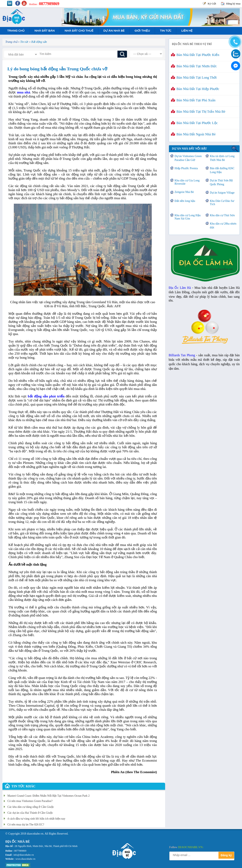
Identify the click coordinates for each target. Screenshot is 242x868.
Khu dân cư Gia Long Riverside (187, 182)
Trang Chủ (16, 31)
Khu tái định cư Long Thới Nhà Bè (222, 158)
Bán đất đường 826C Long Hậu (222, 170)
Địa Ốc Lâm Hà (180, 288)
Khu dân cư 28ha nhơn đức (223, 226)
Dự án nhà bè (114, 31)
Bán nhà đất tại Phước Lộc (194, 123)
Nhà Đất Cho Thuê (79, 31)
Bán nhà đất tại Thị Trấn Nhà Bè (198, 112)
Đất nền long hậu (185, 201)
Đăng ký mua (233, 4)
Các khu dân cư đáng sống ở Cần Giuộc (31, 807)
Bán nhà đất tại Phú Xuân (193, 100)
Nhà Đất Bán (45, 31)
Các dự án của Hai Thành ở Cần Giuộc (30, 813)
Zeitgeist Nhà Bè (184, 192)
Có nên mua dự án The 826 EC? (26, 825)
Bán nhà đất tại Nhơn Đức (194, 66)
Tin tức (166, 31)
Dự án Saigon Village (222, 193)
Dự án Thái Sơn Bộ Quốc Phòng (221, 182)
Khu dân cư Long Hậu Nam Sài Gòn (188, 217)
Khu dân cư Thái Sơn (222, 215)
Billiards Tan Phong (182, 355)
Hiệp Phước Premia (186, 168)
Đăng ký (226, 855)
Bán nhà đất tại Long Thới (194, 78)
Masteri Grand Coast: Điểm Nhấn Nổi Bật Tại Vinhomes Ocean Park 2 (49, 796)
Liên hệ (187, 31)
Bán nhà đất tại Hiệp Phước (195, 89)
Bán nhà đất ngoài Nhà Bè (193, 134)
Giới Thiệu (142, 31)
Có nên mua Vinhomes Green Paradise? (30, 801)
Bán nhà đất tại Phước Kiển (195, 55)
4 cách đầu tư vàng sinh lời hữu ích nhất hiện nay (36, 819)
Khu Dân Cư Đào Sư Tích (222, 203)
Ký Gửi (212, 4)
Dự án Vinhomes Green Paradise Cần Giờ (188, 158)
